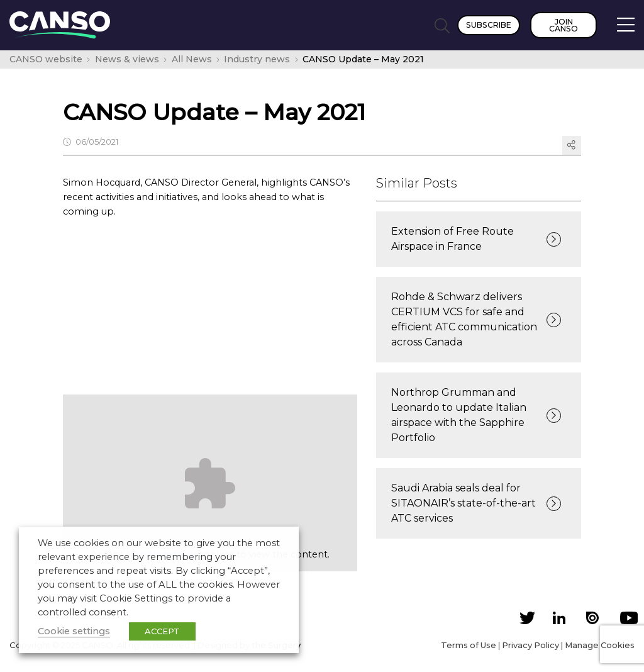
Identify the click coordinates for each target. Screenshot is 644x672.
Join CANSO (563, 25)
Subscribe (489, 25)
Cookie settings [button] (74, 631)
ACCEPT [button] (162, 631)
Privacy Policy (530, 645)
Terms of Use (469, 645)
